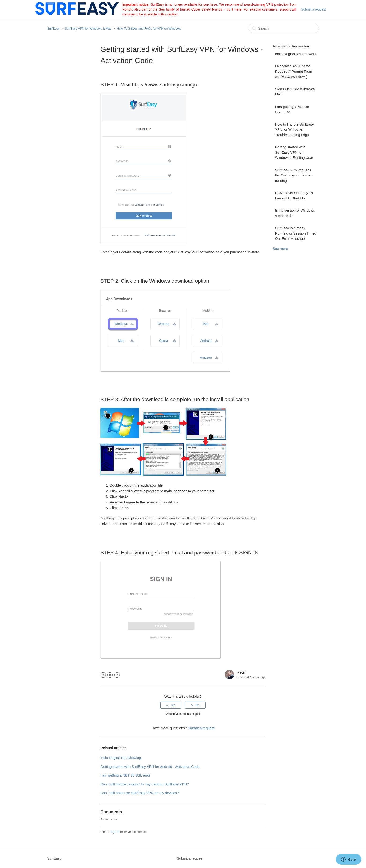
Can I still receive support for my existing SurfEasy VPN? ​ (145, 784)
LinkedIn (117, 675)
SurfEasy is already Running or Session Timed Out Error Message (296, 233)
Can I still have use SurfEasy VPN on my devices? (140, 793)
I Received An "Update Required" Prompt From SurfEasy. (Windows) (294, 71)
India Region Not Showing (295, 54)
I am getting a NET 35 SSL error (292, 109)
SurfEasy (53, 29)
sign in (115, 832)
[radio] (171, 705)
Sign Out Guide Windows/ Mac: (295, 92)
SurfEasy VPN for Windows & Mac (88, 29)
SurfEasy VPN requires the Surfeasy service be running (293, 175)
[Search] (284, 28)
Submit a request (314, 9)
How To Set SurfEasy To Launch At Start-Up (294, 195)
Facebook (103, 675)
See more (280, 249)
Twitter (110, 675)
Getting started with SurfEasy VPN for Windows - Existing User (294, 152)
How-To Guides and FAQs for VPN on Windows (149, 29)
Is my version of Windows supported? (295, 213)
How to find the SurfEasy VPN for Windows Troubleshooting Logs (294, 129)
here (238, 9)
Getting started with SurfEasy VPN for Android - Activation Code (150, 767)
